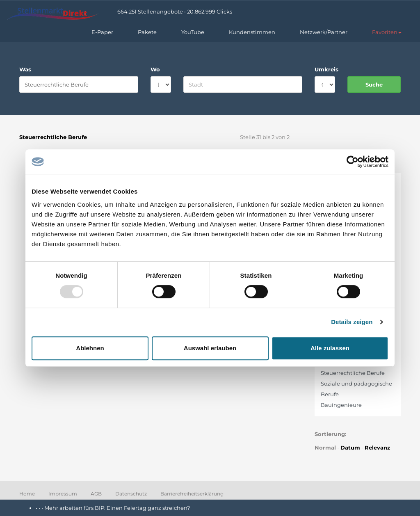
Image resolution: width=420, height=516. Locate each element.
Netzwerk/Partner (324, 32)
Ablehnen (90, 348)
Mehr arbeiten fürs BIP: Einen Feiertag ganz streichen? (118, 508)
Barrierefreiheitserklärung (192, 494)
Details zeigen (352, 322)
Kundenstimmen (252, 32)
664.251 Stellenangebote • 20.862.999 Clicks (175, 11)
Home (27, 494)
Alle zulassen (330, 348)
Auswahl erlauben (210, 348)
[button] (387, 32)
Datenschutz (131, 494)
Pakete (147, 32)
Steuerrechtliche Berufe (353, 373)
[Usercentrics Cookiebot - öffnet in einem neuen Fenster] (353, 162)
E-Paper (102, 32)
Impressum (63, 494)
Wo (155, 69)
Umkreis (325, 69)
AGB (96, 494)
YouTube (193, 32)
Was (25, 69)
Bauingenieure (341, 405)
